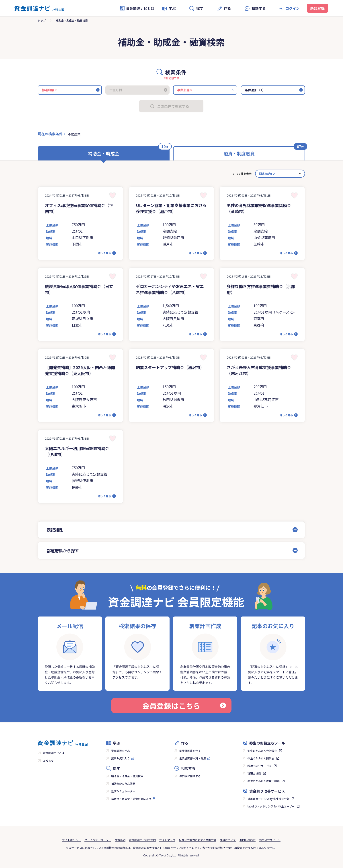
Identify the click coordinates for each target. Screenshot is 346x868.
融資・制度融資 (239, 153)
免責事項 (120, 840)
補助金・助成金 (104, 153)
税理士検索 (254, 773)
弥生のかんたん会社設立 (262, 751)
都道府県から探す (63, 550)
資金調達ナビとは (137, 8)
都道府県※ (49, 90)
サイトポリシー (72, 840)
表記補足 (55, 530)
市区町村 (116, 90)
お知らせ (48, 760)
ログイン (293, 8)
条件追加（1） (255, 90)
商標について (228, 840)
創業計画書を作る (190, 751)
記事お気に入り (121, 758)
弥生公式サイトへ (270, 840)
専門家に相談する (190, 776)
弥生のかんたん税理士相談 (264, 781)
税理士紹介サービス (260, 766)
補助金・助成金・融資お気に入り (131, 799)
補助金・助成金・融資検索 (127, 776)
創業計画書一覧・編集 (193, 758)
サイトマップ (167, 840)
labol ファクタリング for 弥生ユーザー (271, 806)
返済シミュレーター (123, 791)
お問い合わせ (248, 840)
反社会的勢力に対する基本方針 (198, 840)
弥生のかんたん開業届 (261, 758)
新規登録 (317, 8)
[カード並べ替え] (280, 174)
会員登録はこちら (184, 706)
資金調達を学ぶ (121, 751)
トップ (42, 20)
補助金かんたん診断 (123, 784)
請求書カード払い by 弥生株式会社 (268, 799)
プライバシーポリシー (98, 840)
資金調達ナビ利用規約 (142, 840)
